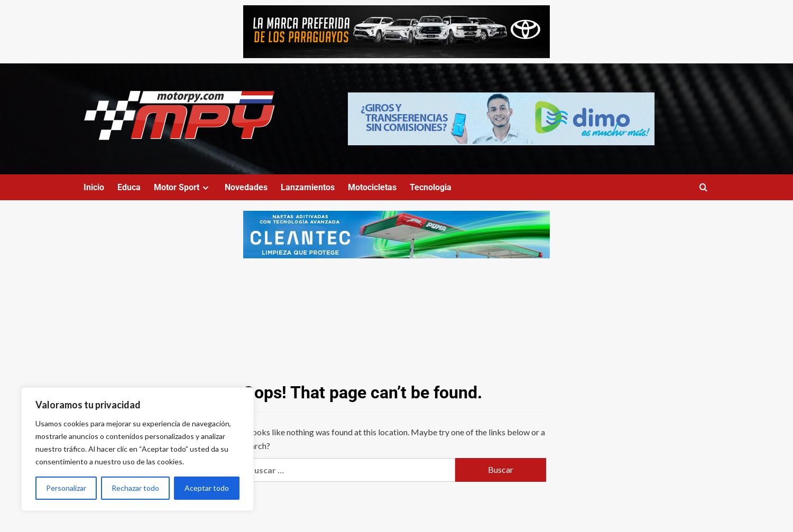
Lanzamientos (308, 187)
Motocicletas (372, 187)
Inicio (94, 187)
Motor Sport (183, 187)
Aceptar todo (207, 488)
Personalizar (66, 488)
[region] (137, 449)
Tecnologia (431, 187)
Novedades (246, 187)
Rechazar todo (135, 488)
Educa (129, 187)
